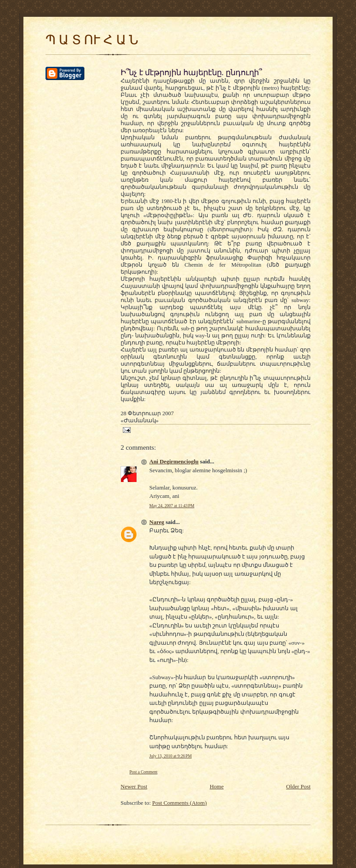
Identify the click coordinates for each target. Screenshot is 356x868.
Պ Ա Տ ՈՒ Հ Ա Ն (92, 40)
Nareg (157, 522)
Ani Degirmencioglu (174, 461)
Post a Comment (144, 772)
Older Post (298, 786)
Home (217, 786)
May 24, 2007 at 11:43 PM (172, 506)
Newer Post (134, 786)
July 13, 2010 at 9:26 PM (170, 756)
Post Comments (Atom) (180, 803)
